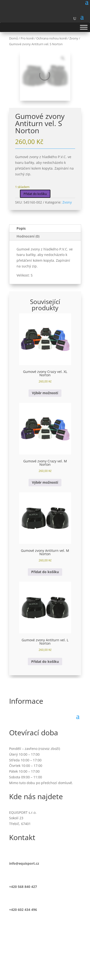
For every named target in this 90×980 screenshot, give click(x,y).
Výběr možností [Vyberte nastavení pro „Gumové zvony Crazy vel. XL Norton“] (45, 393)
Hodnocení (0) (28, 236)
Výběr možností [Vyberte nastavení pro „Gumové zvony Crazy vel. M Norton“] (45, 482)
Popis (21, 228)
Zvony (67, 202)
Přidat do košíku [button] (45, 572)
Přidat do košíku (35, 194)
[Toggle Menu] (84, 27)
